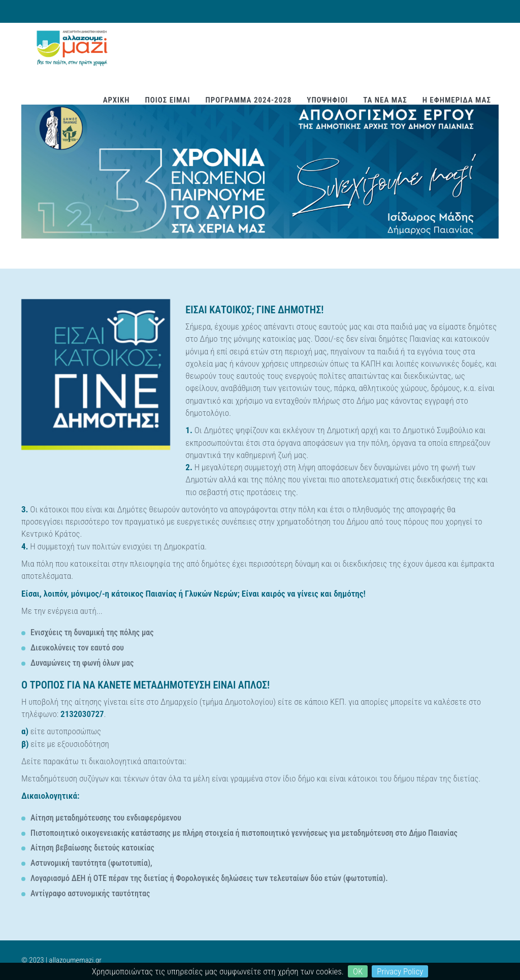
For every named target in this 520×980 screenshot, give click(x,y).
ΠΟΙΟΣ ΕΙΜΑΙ (168, 100)
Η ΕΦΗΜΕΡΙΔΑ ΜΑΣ (457, 100)
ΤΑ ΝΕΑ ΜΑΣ (385, 100)
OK (358, 971)
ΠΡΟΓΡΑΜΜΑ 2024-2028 (248, 100)
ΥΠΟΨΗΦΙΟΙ (327, 100)
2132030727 (82, 714)
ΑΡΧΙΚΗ (117, 100)
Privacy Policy (400, 971)
